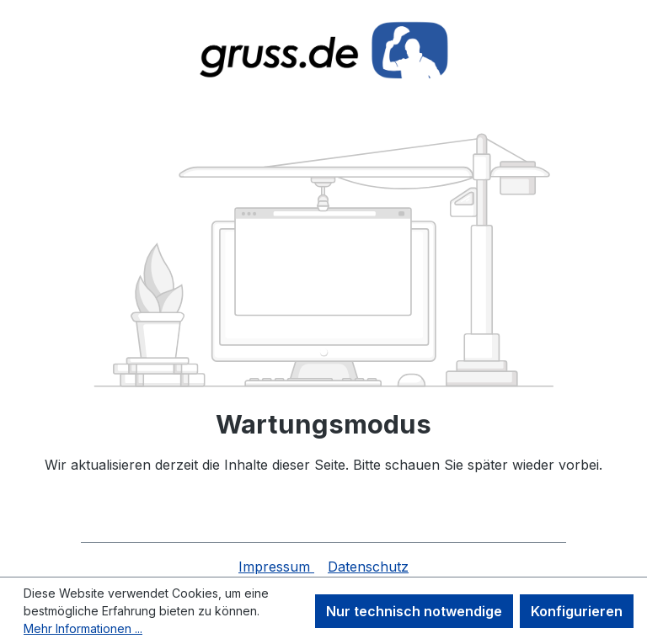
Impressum (276, 567)
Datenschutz (368, 567)
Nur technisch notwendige (414, 611)
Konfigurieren (577, 611)
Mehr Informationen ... (83, 628)
